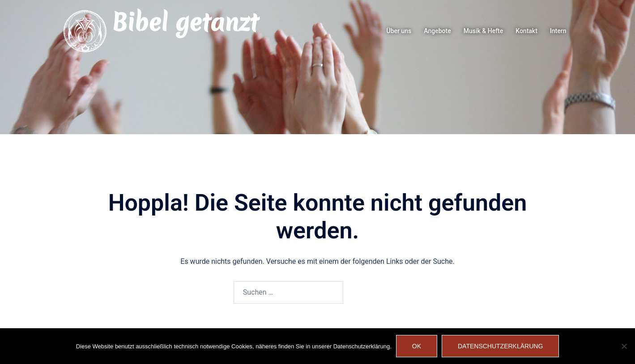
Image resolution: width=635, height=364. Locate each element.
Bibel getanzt (185, 22)
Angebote (437, 31)
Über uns (399, 31)
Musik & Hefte (484, 31)
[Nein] (624, 346)
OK (417, 346)
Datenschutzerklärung (500, 346)
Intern (558, 31)
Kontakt (526, 31)
